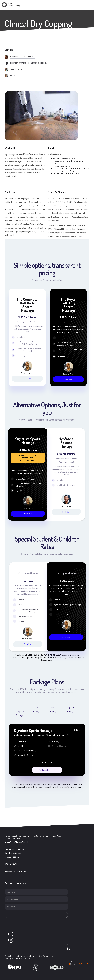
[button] (87, 5)
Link (57, 220)
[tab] (21, 711)
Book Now (27, 379)
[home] (11, 5)
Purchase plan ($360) (47, 770)
